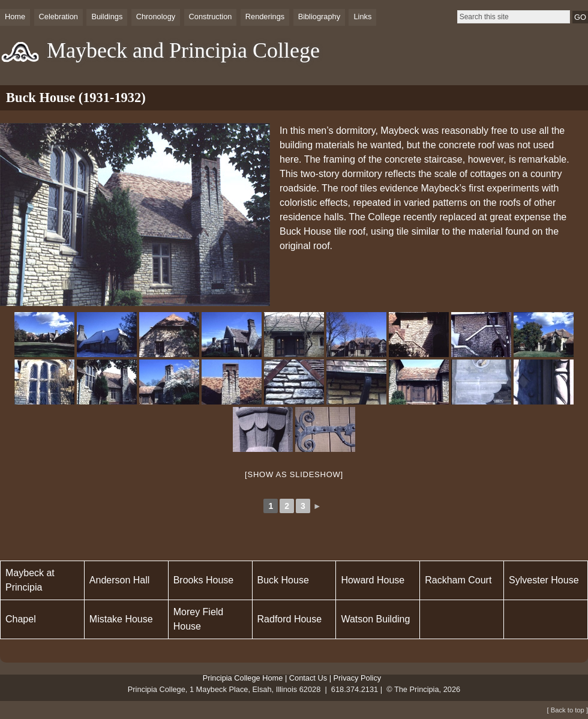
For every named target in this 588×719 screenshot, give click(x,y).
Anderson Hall (120, 580)
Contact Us (308, 678)
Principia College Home (243, 678)
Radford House (290, 619)
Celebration (58, 17)
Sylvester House (544, 580)
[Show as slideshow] (294, 474)
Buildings (107, 17)
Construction (211, 17)
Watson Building (375, 619)
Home (15, 17)
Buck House (283, 580)
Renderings (265, 17)
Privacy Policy (358, 678)
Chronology (156, 17)
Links (362, 17)
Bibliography (319, 17)
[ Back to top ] (568, 710)
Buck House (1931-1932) (76, 98)
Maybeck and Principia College (183, 50)
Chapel (21, 619)
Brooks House (204, 580)
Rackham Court (458, 580)
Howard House (373, 580)
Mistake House (121, 619)
